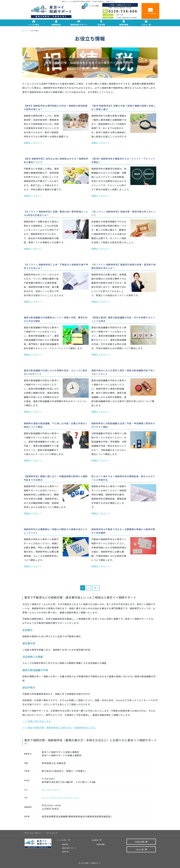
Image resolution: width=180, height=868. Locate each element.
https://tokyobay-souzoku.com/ (60, 798)
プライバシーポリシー (33, 833)
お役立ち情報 (141, 842)
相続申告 (65, 844)
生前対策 (65, 852)
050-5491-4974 (50, 790)
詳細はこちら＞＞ (33, 143)
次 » (96, 588)
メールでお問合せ (150, 11)
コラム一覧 (141, 849)
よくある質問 (90, 6)
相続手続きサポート (69, 848)
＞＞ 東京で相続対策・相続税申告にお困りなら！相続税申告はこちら (59, 728)
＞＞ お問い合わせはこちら (37, 721)
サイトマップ (52, 833)
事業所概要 (101, 844)
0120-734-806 (123, 11)
